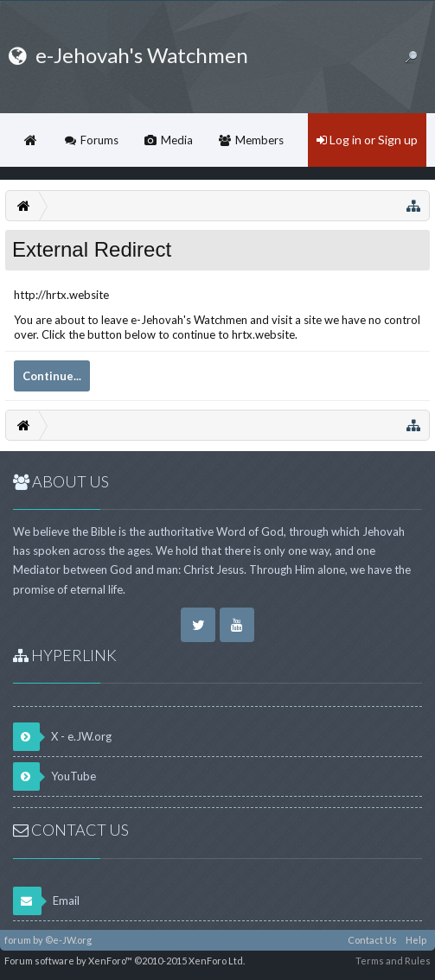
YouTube (54, 776)
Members (259, 140)
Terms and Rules (393, 961)
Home (30, 140)
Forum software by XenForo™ (125, 961)
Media (177, 140)
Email (46, 901)
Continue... (52, 376)
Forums (99, 140)
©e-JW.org (68, 940)
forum (18, 940)
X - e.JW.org (62, 737)
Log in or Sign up (367, 140)
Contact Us (372, 940)
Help (416, 940)
